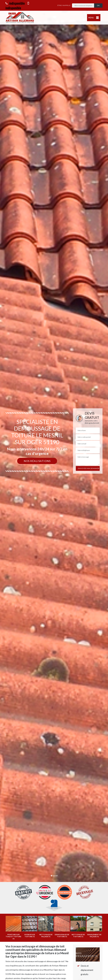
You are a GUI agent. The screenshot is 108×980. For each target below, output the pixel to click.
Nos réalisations (37, 461)
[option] (54, 490)
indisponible (15, 3)
